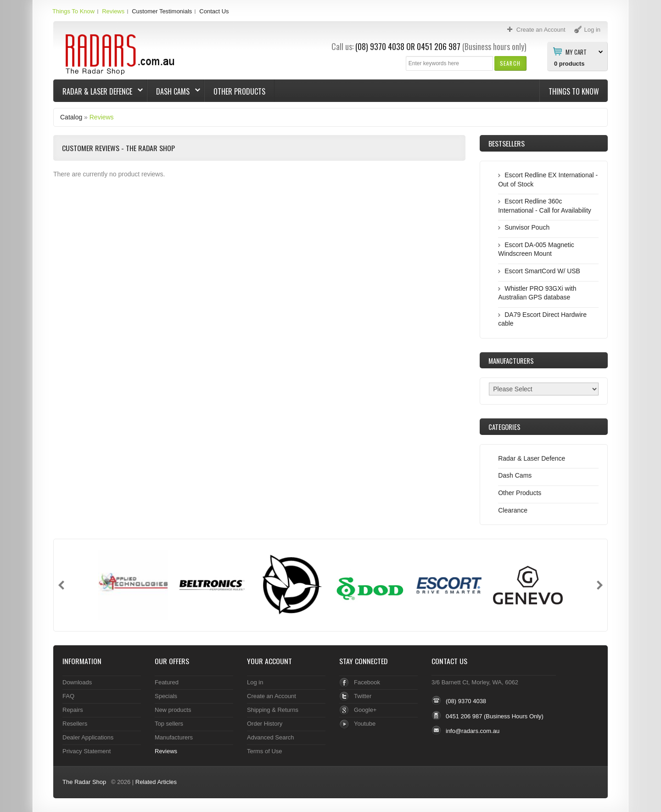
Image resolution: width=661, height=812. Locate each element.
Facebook (367, 682)
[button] (510, 63)
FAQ (68, 696)
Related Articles (156, 782)
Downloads (77, 682)
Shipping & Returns (273, 710)
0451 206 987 (439, 46)
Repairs (73, 710)
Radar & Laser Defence (98, 91)
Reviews (113, 11)
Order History (265, 724)
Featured (167, 682)
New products (173, 710)
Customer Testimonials (162, 11)
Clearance (513, 510)
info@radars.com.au (473, 731)
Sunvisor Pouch (527, 227)
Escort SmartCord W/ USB (542, 271)
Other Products (239, 91)
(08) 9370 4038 (380, 46)
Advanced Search (271, 737)
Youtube (365, 724)
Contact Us (214, 11)
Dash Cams (174, 91)
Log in (255, 682)
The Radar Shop (84, 782)
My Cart (576, 51)
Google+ (365, 710)
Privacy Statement (87, 751)
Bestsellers (507, 143)
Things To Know (73, 11)
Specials (166, 696)
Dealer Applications (88, 737)
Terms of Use (264, 751)
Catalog (71, 117)
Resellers (75, 724)
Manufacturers (174, 737)
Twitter (363, 696)
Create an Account (272, 696)
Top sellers (169, 724)
